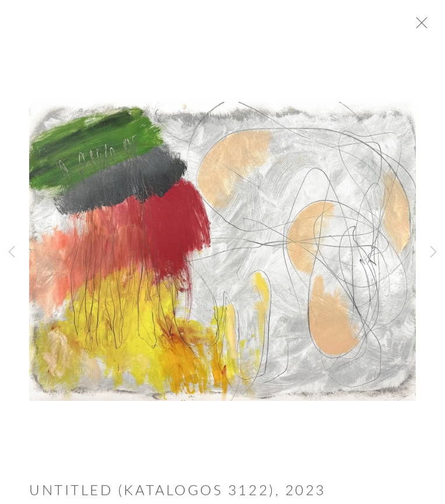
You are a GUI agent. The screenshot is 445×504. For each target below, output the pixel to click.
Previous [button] (12, 252)
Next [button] (433, 252)
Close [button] (424, 26)
